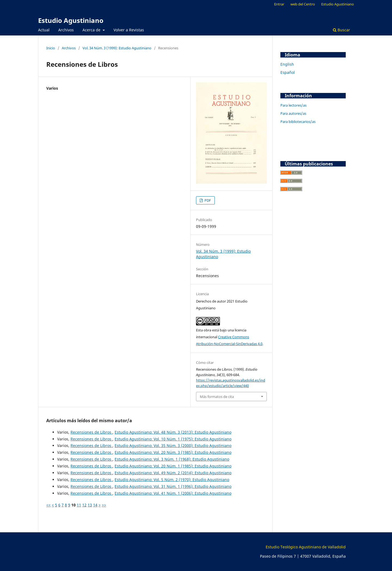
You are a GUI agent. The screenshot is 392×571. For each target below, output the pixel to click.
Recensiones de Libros (91, 432)
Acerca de (92, 30)
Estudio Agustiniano (71, 20)
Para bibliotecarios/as (298, 122)
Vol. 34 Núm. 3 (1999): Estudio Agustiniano (117, 48)
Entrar (279, 4)
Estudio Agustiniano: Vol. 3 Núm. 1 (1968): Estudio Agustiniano (172, 459)
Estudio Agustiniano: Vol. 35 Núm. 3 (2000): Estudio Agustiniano (173, 445)
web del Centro (303, 4)
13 (90, 505)
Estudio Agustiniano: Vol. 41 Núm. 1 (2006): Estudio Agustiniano (173, 493)
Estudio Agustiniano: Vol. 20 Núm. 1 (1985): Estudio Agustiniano (173, 466)
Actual (44, 30)
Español (288, 72)
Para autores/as (293, 113)
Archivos (66, 30)
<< (48, 505)
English (287, 64)
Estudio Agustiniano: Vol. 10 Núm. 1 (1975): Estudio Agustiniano (173, 439)
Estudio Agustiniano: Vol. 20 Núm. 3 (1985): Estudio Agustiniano (173, 452)
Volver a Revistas (129, 30)
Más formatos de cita (217, 397)
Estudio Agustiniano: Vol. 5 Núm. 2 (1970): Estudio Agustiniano (172, 480)
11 (79, 505)
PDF (207, 200)
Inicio (51, 48)
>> (104, 505)
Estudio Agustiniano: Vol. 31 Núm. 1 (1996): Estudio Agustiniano (173, 486)
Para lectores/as (293, 105)
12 (84, 505)
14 (95, 505)
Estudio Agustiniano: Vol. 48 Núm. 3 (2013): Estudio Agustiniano (173, 432)
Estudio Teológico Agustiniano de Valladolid (306, 547)
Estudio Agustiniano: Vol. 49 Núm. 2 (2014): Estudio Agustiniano (173, 473)
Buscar (342, 30)
